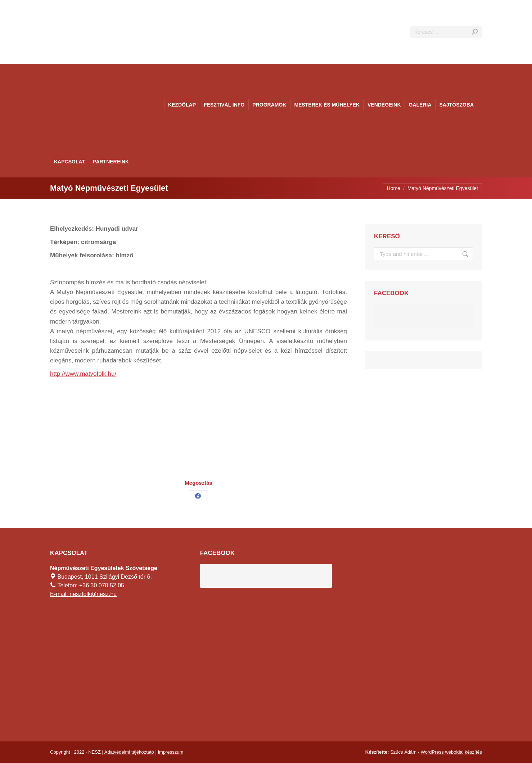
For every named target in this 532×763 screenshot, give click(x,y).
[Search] (446, 32)
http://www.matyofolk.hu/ (83, 374)
